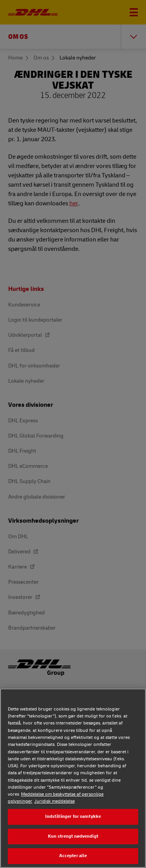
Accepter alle (73, 856)
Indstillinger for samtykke (73, 816)
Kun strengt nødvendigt (73, 836)
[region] (73, 778)
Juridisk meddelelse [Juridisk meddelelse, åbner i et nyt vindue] (55, 801)
